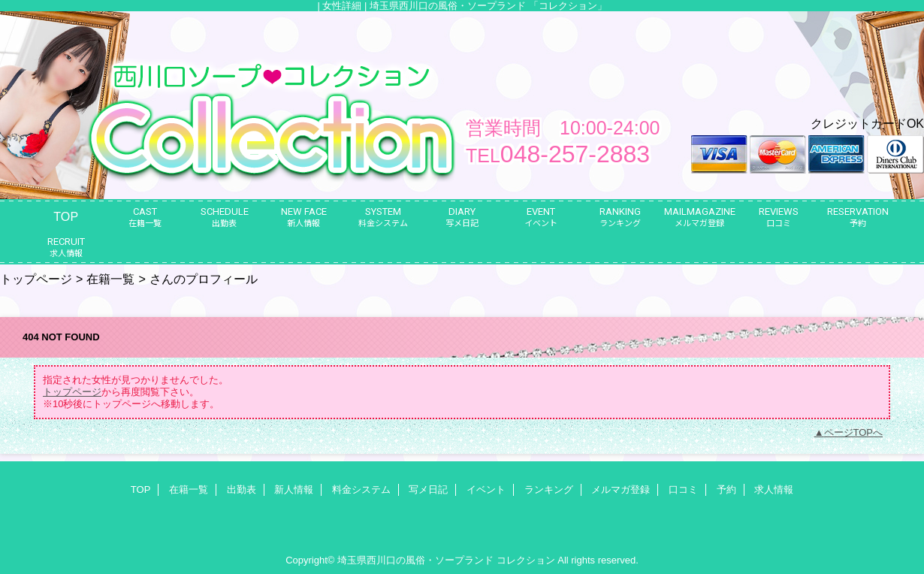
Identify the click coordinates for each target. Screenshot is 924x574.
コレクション (526, 560)
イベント (486, 489)
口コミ (683, 489)
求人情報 (774, 489)
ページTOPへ (854, 432)
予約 (726, 489)
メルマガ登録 (621, 489)
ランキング (549, 489)
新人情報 (294, 489)
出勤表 (242, 489)
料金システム (361, 489)
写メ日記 (428, 489)
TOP (66, 216)
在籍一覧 (110, 279)
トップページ (36, 279)
